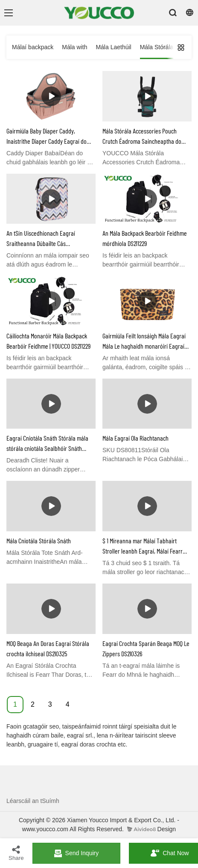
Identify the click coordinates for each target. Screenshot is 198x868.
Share (16, 853)
